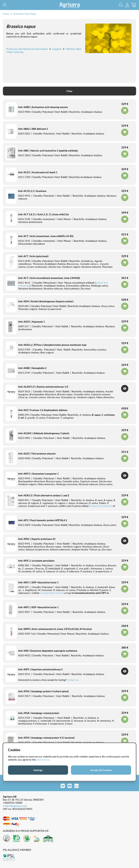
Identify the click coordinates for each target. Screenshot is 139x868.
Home (6, 14)
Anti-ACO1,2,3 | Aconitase (32, 191)
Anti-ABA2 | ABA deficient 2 (33, 129)
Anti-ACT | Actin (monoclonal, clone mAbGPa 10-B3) (46, 236)
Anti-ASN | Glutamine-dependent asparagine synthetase (48, 651)
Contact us (73, 680)
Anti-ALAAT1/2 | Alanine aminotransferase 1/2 (43, 387)
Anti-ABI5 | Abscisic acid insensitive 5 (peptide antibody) (48, 151)
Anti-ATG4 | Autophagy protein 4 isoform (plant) (43, 691)
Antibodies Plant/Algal (25, 14)
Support (57, 49)
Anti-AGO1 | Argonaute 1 (31, 322)
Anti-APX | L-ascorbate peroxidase (36, 561)
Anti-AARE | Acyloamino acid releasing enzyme (43, 107)
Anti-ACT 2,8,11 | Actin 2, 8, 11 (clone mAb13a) (43, 214)
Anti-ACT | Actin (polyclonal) (33, 256)
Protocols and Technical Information (27, 49)
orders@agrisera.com (15, 806)
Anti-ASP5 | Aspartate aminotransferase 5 (40, 669)
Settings (38, 770)
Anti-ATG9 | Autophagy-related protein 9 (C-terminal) (46, 738)
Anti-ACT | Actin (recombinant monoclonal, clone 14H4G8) (49, 278)
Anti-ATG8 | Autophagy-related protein (39, 713)
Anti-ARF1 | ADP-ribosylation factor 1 (38, 582)
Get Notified (125, 389)
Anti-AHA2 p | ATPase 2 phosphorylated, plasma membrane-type (52, 345)
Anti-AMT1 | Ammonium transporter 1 (38, 474)
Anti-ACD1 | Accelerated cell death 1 (38, 172)
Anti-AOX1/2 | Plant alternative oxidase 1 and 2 (44, 495)
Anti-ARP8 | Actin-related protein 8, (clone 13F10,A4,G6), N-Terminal (55, 629)
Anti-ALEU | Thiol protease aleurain (37, 454)
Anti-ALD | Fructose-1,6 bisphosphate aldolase (43, 410)
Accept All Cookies (101, 770)
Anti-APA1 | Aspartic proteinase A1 (37, 539)
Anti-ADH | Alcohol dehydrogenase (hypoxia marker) (46, 301)
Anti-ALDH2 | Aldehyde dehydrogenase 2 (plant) (44, 433)
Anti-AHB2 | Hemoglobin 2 (32, 368)
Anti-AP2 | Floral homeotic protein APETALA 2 (43, 520)
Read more (43, 760)
